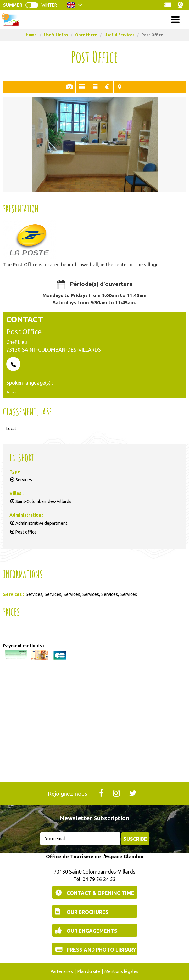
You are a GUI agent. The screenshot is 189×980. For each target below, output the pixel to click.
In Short (94, 87)
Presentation (82, 87)
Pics (69, 87)
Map (120, 87)
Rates (107, 87)
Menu (94, 19)
